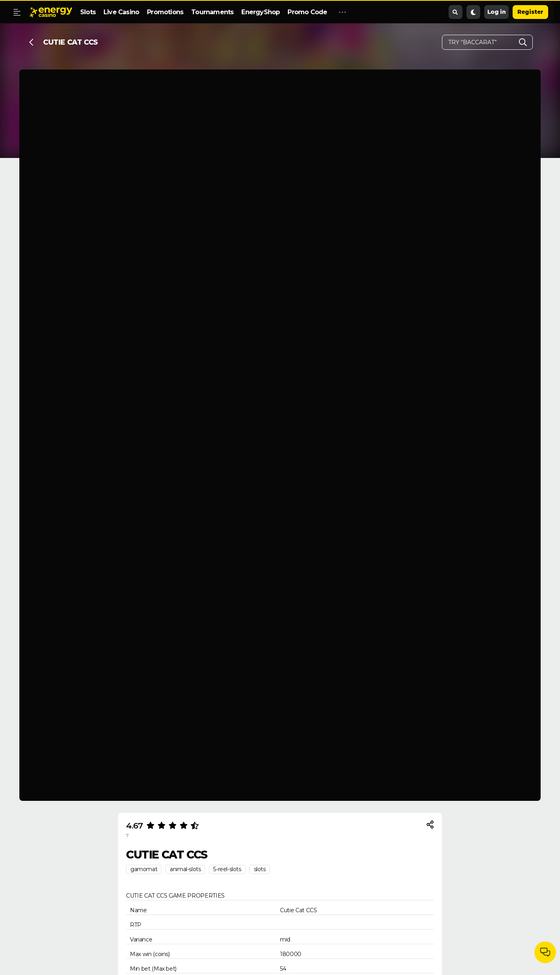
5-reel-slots (227, 869)
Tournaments (212, 12)
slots (260, 869)
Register (530, 12)
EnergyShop (260, 12)
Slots (88, 12)
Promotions (165, 12)
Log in (497, 12)
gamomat (144, 869)
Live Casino (121, 12)
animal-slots (185, 869)
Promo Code (307, 12)
